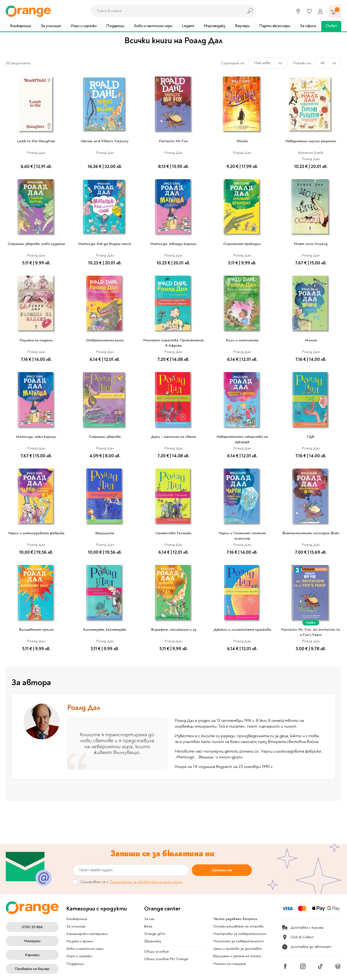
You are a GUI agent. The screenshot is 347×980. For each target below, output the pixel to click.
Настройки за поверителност (240, 934)
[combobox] (166, 11)
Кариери (32, 955)
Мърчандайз (215, 26)
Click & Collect (298, 937)
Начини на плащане (229, 964)
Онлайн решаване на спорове (238, 926)
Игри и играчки (84, 26)
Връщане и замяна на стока (237, 956)
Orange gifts (155, 934)
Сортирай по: (233, 63)
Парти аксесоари (275, 26)
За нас (149, 919)
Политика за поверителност (239, 941)
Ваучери (242, 26)
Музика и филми (80, 941)
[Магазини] (298, 11)
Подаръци (115, 26)
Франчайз (153, 941)
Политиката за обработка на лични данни (146, 882)
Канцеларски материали (87, 934)
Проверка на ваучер (32, 969)
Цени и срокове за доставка (237, 949)
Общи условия (156, 951)
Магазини (32, 941)
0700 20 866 (32, 927)
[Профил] (320, 11)
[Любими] (309, 11)
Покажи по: (302, 63)
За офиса (308, 26)
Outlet (331, 26)
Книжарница (21, 26)
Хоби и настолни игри (153, 26)
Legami (188, 26)
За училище (51, 26)
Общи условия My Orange (166, 959)
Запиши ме (222, 870)
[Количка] (335, 11)
